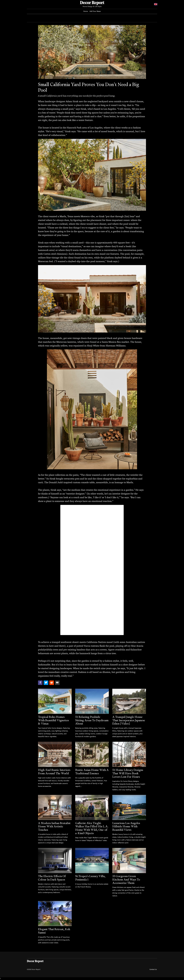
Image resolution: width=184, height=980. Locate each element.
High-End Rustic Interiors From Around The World (54, 772)
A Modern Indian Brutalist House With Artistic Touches (54, 826)
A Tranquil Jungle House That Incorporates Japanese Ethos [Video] (129, 720)
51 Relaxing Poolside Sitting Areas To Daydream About (92, 720)
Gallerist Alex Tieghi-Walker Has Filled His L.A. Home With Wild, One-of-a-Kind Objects (92, 828)
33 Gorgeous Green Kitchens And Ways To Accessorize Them (126, 879)
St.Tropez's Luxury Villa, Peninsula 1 (90, 878)
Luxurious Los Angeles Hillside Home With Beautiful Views (126, 826)
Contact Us (153, 969)
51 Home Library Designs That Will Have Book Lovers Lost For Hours (128, 773)
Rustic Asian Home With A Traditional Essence (92, 772)
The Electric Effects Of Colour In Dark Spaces (52, 878)
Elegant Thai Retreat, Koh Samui (54, 931)
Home (86, 11)
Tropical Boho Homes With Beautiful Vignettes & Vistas (53, 720)
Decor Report (92, 3)
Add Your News (95, 11)
